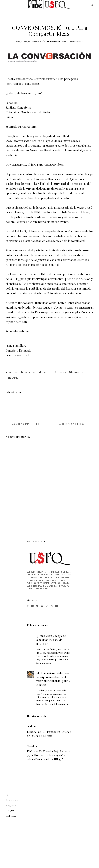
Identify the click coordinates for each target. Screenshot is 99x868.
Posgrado (11, 810)
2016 (18, 42)
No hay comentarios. (73, 42)
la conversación (37, 42)
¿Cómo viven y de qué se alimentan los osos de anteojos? (51, 640)
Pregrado (11, 805)
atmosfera (32, 746)
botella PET (33, 726)
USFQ (9, 795)
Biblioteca (11, 816)
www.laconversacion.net (42, 79)
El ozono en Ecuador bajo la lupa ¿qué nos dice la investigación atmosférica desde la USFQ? (48, 755)
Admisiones (12, 800)
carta (24, 42)
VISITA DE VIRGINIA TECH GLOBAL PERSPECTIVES (34, 424)
